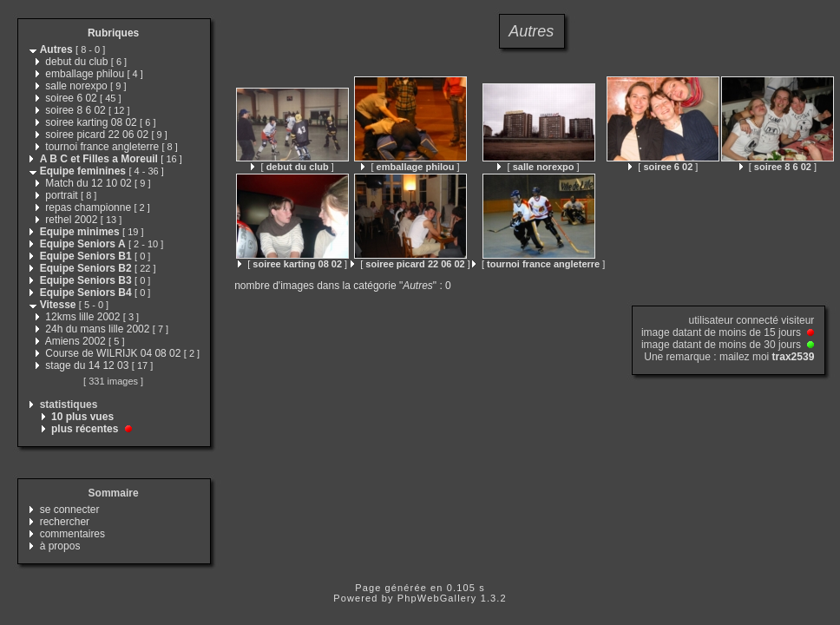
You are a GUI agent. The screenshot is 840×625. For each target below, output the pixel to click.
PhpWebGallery (437, 598)
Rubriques (113, 33)
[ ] (292, 167)
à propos (60, 546)
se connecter (70, 510)
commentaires (72, 534)
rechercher (65, 522)
